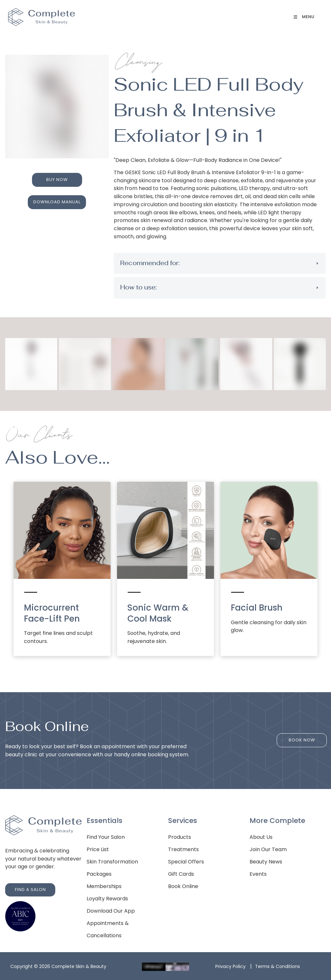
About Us (261, 837)
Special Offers (186, 862)
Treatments (183, 849)
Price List (98, 849)
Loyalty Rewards (107, 899)
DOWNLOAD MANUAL (57, 199)
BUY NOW (57, 177)
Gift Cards (181, 874)
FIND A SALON (21, 887)
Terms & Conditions (278, 966)
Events (258, 874)
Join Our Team (268, 849)
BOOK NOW (302, 737)
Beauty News (266, 862)
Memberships (104, 886)
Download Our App (111, 911)
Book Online (183, 886)
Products (180, 837)
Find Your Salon (106, 837)
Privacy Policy (230, 966)
